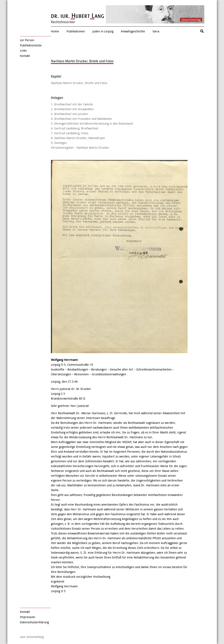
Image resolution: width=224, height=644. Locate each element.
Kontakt (25, 56)
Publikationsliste (31, 45)
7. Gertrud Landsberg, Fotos (70, 133)
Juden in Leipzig (103, 31)
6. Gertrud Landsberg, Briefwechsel (75, 128)
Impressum (28, 617)
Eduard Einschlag (191, 20)
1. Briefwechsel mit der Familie (72, 104)
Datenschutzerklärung (34, 622)
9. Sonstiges (59, 143)
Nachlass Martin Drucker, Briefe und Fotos (79, 83)
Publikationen (76, 31)
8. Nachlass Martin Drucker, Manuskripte (78, 138)
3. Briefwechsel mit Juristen (69, 114)
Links (23, 50)
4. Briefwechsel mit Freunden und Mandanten (82, 119)
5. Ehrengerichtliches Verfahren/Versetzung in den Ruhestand (92, 123)
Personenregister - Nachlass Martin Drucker (80, 148)
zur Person (27, 40)
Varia (156, 31)
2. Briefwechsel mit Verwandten (72, 109)
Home (55, 31)
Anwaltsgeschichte (133, 31)
